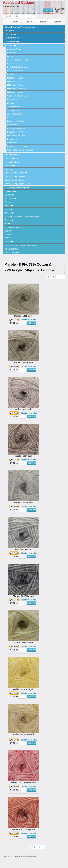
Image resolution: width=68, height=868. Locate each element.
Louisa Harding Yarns (15, 121)
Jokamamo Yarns (14, 107)
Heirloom (11, 103)
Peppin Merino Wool (15, 132)
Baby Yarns (12, 53)
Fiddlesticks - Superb (15, 78)
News (16, 22)
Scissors (9, 195)
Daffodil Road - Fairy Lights (18, 67)
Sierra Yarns (12, 143)
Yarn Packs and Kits (13, 155)
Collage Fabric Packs (13, 38)
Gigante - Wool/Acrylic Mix (17, 96)
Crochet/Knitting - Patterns (15, 176)
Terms (43, 22)
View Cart (48, 10)
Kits (8, 224)
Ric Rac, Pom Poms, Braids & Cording (21, 245)
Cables (9, 169)
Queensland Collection (16, 136)
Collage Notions (11, 34)
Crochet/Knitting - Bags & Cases (17, 184)
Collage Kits (10, 31)
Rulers (9, 209)
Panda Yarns (12, 125)
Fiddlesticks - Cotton (15, 82)
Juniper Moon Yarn (14, 114)
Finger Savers (10, 191)
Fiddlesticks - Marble (15, 92)
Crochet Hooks (12, 158)
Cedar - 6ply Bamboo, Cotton (18, 60)
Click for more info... (29, 320)
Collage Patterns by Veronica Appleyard (20, 27)
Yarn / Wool (11, 46)
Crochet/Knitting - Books (14, 180)
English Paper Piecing (13, 227)
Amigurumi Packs (14, 49)
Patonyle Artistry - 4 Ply (16, 128)
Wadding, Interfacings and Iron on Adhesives (22, 217)
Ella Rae (11, 74)
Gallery (29, 22)
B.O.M (7, 238)
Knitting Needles (12, 162)
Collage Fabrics (12, 41)
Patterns (9, 220)
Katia (9, 118)
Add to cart (32, 323)
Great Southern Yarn (15, 100)
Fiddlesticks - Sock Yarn (16, 89)
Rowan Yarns (12, 139)
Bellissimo (11, 56)
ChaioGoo (10, 166)
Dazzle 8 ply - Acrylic (15, 71)
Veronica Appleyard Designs (17, 188)
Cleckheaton (12, 64)
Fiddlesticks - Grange (15, 85)
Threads (9, 213)
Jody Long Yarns (14, 110)
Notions (9, 206)
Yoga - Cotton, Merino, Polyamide (20, 150)
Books (9, 231)
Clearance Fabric (12, 249)
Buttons (9, 242)
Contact (57, 22)
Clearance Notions (12, 253)
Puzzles (8, 235)
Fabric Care (11, 199)
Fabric (9, 202)
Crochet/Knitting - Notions (16, 173)
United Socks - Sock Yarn (17, 146)
